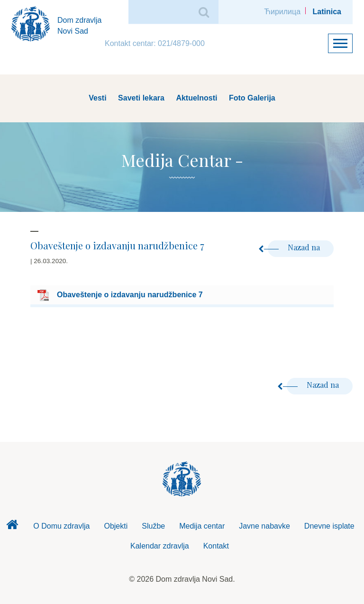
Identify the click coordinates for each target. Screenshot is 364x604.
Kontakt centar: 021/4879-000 (155, 43)
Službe (153, 526)
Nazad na (295, 247)
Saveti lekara (141, 98)
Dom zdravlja (12, 527)
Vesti (97, 98)
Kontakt (216, 546)
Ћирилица (282, 12)
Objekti (116, 526)
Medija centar (202, 526)
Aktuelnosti (196, 98)
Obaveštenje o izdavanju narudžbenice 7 (130, 295)
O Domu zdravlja (61, 526)
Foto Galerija (252, 98)
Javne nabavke (264, 526)
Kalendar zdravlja (160, 546)
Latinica (327, 12)
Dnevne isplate (329, 526)
